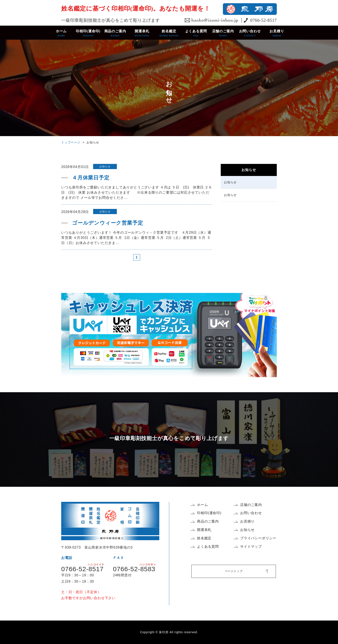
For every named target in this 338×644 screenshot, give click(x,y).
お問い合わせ (250, 33)
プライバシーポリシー (258, 538)
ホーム (61, 33)
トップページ (71, 142)
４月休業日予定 (91, 178)
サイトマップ (251, 547)
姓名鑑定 (169, 33)
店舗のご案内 (223, 33)
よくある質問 (196, 33)
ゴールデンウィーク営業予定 (107, 223)
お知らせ (230, 182)
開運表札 (142, 33)
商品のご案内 (115, 33)
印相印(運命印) (88, 33)
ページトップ (234, 571)
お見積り (277, 33)
